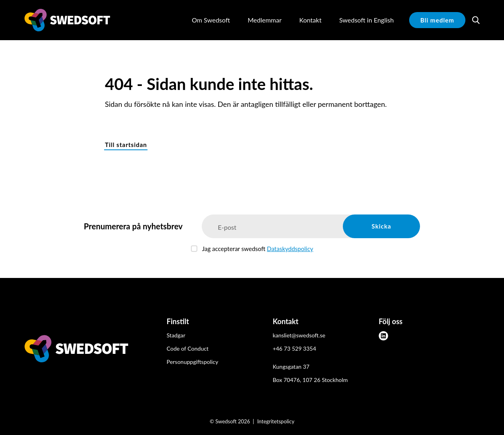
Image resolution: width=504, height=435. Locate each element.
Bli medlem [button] (437, 20)
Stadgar (176, 335)
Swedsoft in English (367, 20)
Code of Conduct (188, 348)
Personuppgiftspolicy (193, 362)
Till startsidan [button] (126, 145)
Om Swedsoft (211, 20)
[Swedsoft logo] (76, 350)
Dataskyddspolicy (290, 249)
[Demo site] (67, 20)
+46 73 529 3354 (294, 348)
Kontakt (310, 20)
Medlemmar (264, 20)
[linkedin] (383, 336)
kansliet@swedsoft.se (299, 335)
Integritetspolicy (276, 421)
